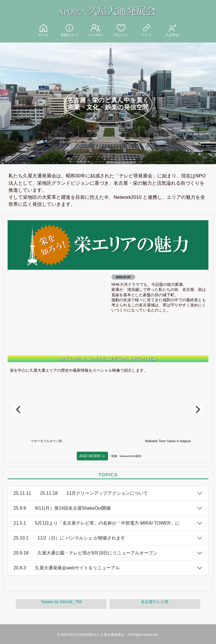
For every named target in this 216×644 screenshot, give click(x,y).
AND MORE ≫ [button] (92, 456)
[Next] (197, 409)
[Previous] (19, 409)
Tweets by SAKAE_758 (61, 602)
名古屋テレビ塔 (155, 602)
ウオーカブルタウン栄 (67, 441)
